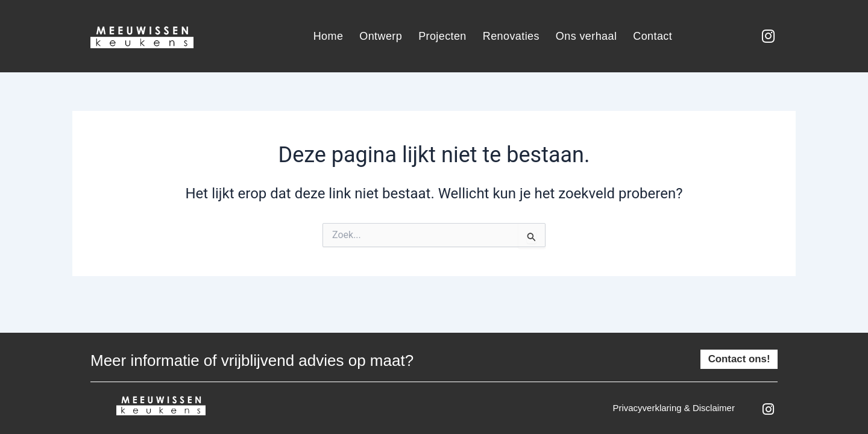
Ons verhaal (586, 36)
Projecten (442, 36)
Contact (653, 36)
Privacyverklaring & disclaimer (674, 408)
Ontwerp (381, 36)
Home (329, 36)
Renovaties (511, 36)
